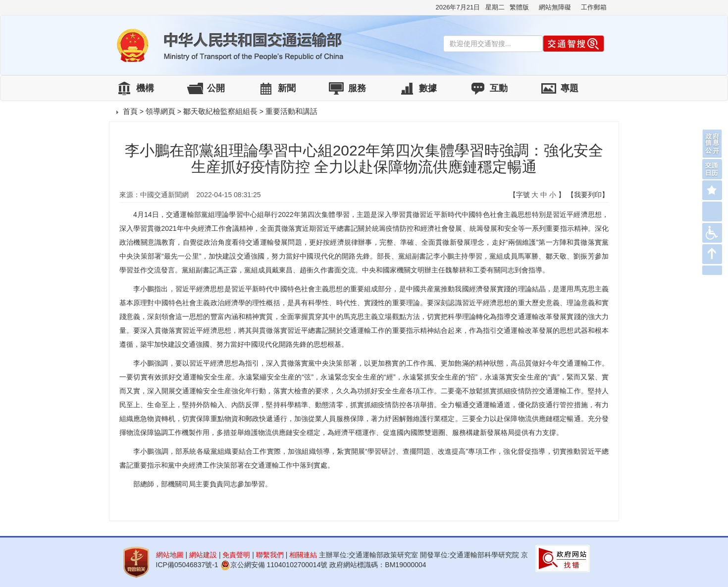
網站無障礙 (555, 7)
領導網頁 (160, 111)
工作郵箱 (594, 7)
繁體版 (519, 7)
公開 (216, 88)
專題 (570, 88)
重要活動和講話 (291, 111)
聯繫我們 (270, 555)
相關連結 (303, 555)
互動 (499, 88)
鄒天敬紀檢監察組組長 (220, 111)
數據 (428, 88)
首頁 (130, 111)
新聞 (287, 88)
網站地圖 (170, 555)
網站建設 (203, 555)
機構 (145, 88)
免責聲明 (236, 555)
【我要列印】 (588, 195)
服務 (357, 88)
